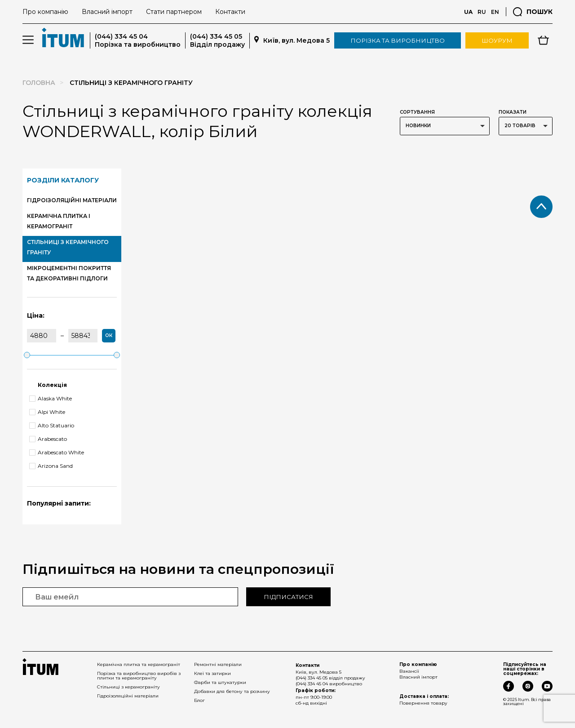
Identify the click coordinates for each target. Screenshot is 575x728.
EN (495, 12)
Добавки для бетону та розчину (232, 691)
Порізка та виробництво (398, 40)
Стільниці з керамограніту (128, 687)
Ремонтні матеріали (218, 664)
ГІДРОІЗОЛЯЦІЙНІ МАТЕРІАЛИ (72, 200)
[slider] (27, 355)
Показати (513, 112)
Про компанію (45, 12)
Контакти (230, 12)
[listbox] (445, 126)
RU (482, 12)
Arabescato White (57, 453)
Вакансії (409, 671)
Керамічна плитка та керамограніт (139, 664)
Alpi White (47, 412)
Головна (39, 83)
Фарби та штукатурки (220, 682)
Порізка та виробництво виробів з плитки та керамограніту (139, 676)
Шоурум (497, 40)
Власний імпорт (107, 12)
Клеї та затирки (212, 673)
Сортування (417, 112)
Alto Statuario (52, 426)
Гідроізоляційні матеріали (128, 696)
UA (468, 12)
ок (109, 335)
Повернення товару (423, 703)
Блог (199, 700)
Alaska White (51, 399)
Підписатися (288, 597)
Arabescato (48, 439)
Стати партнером (174, 12)
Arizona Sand (51, 466)
